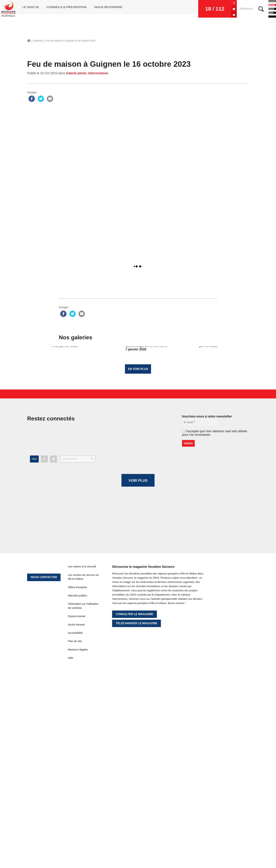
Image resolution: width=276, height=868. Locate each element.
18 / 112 (197, 9)
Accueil (29, 40)
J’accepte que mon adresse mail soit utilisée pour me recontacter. (215, 436)
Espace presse (77, 757)
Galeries (38, 41)
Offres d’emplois (77, 728)
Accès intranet (76, 765)
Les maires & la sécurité (82, 708)
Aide (71, 799)
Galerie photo (76, 73)
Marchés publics (77, 736)
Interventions (98, 73)
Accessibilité (75, 774)
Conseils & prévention (66, 9)
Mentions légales (78, 790)
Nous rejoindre (108, 9)
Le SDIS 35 (29, 9)
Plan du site (75, 782)
